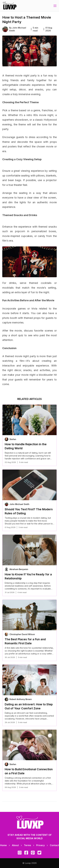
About (15, 845)
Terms (27, 845)
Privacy (40, 845)
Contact (54, 845)
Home (3, 845)
